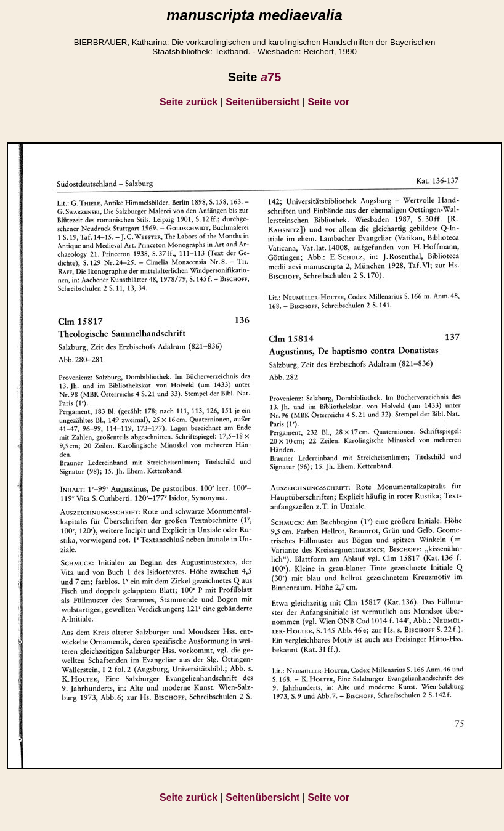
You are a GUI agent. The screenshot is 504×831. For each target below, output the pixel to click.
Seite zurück (189, 102)
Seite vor (328, 102)
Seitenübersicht (262, 102)
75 (271, 77)
